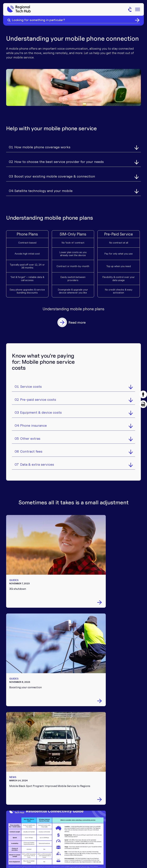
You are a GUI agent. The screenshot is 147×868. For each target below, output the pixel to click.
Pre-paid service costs (38, 394)
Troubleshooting (79, 740)
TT (70, 822)
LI (70, 830)
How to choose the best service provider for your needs (59, 159)
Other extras (30, 434)
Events (72, 768)
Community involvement (113, 737)
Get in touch (113, 758)
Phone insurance (33, 421)
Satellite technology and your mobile (43, 186)
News (71, 773)
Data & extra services (37, 461)
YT (79, 830)
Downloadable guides (82, 763)
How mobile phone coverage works (42, 146)
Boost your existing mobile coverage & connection (54, 173)
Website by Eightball (130, 841)
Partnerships (113, 744)
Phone (71, 726)
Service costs (31, 381)
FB (79, 822)
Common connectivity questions (76, 782)
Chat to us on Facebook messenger (37, 750)
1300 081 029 (115, 768)
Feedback (111, 763)
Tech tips (74, 758)
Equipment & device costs (41, 408)
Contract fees (31, 448)
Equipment (75, 735)
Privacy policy (107, 841)
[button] (143, 395)
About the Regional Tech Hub (118, 728)
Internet (73, 731)
